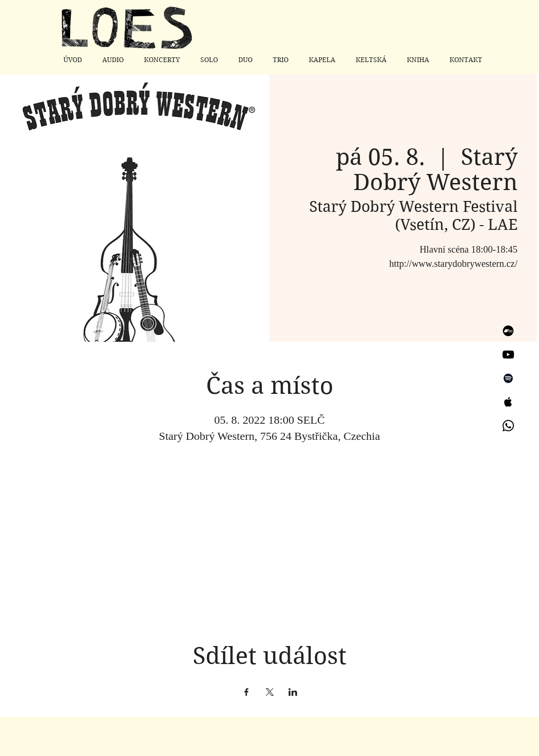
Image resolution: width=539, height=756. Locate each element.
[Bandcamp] (508, 331)
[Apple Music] (508, 402)
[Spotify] (508, 378)
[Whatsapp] (508, 426)
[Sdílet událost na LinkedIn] (293, 692)
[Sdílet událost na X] (270, 692)
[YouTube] (508, 355)
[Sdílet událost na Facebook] (247, 692)
